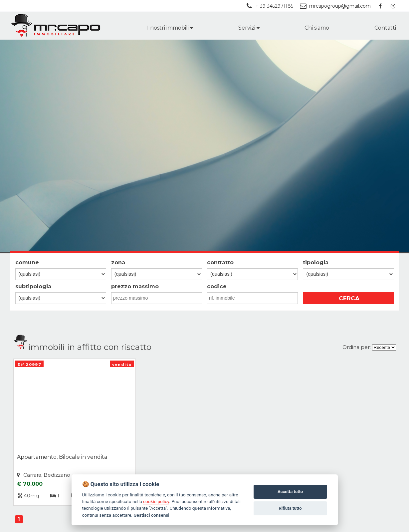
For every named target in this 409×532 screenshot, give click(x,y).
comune (27, 263)
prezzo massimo (135, 286)
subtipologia (33, 286)
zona (118, 263)
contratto (220, 263)
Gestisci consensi (151, 515)
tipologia (316, 263)
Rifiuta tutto (290, 508)
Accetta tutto (290, 492)
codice (217, 286)
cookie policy (156, 501)
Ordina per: (357, 347)
